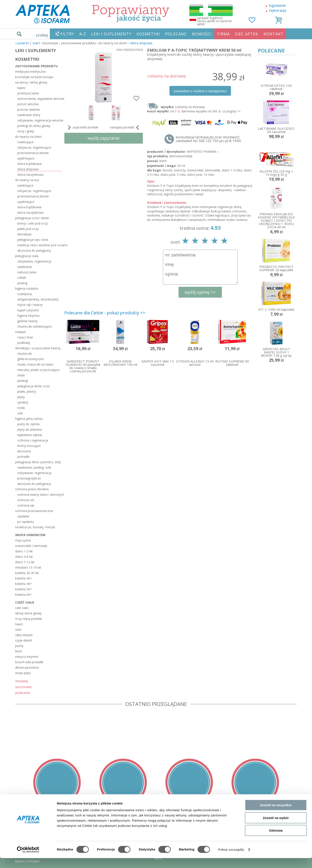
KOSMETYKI (148, 34)
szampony (25, 294)
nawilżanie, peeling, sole (34, 467)
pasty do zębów (28, 424)
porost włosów (28, 104)
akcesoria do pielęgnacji (34, 250)
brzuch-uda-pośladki (29, 662)
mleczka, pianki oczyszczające (38, 370)
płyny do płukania (30, 429)
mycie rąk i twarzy (30, 305)
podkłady (24, 343)
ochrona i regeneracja (33, 440)
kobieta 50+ (24, 589)
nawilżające (25, 142)
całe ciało (22, 608)
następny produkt (125, 128)
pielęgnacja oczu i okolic (32, 218)
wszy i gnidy (26, 131)
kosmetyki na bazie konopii (34, 77)
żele (20, 413)
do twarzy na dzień (28, 137)
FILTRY (67, 34)
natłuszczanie (27, 272)
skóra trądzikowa (29, 164)
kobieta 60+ (24, 595)
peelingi (23, 381)
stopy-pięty (23, 673)
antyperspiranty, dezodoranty (38, 299)
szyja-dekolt (24, 640)
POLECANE (176, 34)
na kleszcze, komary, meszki (35, 527)
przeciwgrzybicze (29, 478)
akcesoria (24, 451)
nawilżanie (25, 267)
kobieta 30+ (24, 578)
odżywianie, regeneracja (34, 261)
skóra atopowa (141, 43)
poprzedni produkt (82, 128)
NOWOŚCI (202, 34)
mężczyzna (23, 540)
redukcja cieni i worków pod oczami (40, 245)
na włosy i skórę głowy (31, 82)
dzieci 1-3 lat (24, 551)
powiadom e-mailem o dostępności (200, 91)
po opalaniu (26, 522)
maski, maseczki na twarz (35, 364)
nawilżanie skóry (29, 115)
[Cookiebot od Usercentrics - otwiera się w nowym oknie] (28, 860)
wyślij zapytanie (104, 138)
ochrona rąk (26, 505)
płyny (21, 397)
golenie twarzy (28, 321)
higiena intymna (28, 316)
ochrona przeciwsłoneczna (34, 511)
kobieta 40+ (24, 584)
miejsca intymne (27, 657)
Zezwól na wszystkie (276, 815)
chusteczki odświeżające (35, 326)
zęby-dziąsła (24, 635)
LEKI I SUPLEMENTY (111, 34)
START (36, 43)
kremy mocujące (29, 446)
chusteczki (25, 354)
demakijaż (24, 234)
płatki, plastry (27, 391)
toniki (21, 408)
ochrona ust (26, 500)
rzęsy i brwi (25, 337)
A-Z (83, 34)
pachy (19, 646)
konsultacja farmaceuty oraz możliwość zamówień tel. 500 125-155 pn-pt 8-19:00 (208, 139)
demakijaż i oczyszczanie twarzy (38, 348)
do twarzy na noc (27, 180)
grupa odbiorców (30, 535)
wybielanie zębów (30, 435)
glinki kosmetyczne (31, 359)
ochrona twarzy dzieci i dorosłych (40, 495)
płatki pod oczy (28, 229)
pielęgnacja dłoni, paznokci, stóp (38, 462)
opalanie (23, 516)
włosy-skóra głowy (28, 613)
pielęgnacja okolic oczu (34, 386)
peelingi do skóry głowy (34, 126)
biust (19, 651)
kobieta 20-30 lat (27, 573)
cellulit (22, 278)
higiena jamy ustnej (29, 419)
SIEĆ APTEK (247, 34)
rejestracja (277, 10)
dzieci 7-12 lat (25, 562)
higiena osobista (27, 288)
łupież (21, 88)
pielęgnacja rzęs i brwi (33, 240)
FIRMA (223, 34)
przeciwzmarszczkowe (33, 153)
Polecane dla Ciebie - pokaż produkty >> (105, 313)
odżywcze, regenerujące (34, 147)
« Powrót (22, 43)
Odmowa (276, 840)
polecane (23, 693)
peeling (22, 283)
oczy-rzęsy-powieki (28, 619)
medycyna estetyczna (30, 71)
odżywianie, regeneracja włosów (40, 120)
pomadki (23, 457)
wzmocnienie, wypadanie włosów (40, 99)
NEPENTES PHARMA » (203, 152)
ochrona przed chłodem (32, 489)
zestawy (22, 681)
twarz (19, 624)
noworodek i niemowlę (31, 546)
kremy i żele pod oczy (32, 223)
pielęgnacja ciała (27, 256)
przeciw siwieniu (29, 109)
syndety (23, 402)
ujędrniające (26, 158)
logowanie (277, 5)
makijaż (21, 332)
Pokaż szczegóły (231, 859)
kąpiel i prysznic (28, 310)
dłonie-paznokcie (27, 667)
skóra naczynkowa (30, 175)
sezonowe (23, 687)
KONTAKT (273, 34)
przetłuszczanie (28, 93)
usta (18, 629)
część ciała (25, 602)
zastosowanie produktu (36, 66)
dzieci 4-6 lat (24, 557)
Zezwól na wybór (276, 828)
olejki (21, 375)
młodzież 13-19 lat (28, 567)
